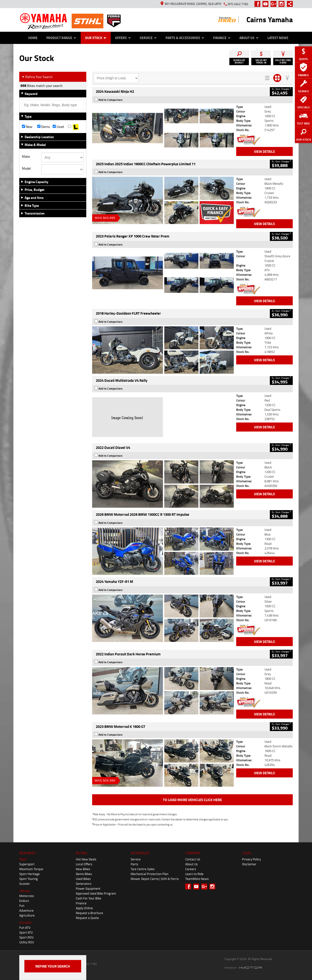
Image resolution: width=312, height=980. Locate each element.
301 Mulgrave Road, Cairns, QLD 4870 (191, 4)
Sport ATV (26, 932)
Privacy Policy (251, 859)
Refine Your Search (37, 77)
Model (26, 168)
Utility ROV (27, 942)
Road (23, 859)
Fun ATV (25, 928)
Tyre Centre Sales (143, 869)
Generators (84, 884)
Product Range (61, 38)
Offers (123, 38)
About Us (249, 38)
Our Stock (96, 38)
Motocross (27, 896)
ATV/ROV (25, 923)
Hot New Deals (86, 859)
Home (33, 38)
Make (26, 156)
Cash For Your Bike (88, 898)
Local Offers (84, 864)
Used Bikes (83, 879)
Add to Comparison (111, 100)
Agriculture (27, 915)
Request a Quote (87, 918)
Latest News (278, 38)
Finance (222, 38)
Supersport (27, 864)
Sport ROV (26, 937)
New (27, 127)
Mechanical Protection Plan (150, 874)
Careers (191, 869)
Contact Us (193, 859)
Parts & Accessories (185, 38)
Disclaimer (249, 864)
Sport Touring (29, 879)
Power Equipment (88, 888)
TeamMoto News (197, 879)
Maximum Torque (31, 869)
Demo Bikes (84, 874)
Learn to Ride (194, 874)
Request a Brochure (89, 913)
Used (58, 127)
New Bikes (83, 869)
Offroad (24, 891)
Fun (22, 906)
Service (148, 38)
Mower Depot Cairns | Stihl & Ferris (155, 879)
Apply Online (84, 908)
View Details (264, 151)
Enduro (24, 901)
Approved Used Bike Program (96, 893)
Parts (134, 864)
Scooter (25, 884)
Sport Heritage (29, 874)
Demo (44, 127)
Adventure (26, 910)
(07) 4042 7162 (238, 4)
